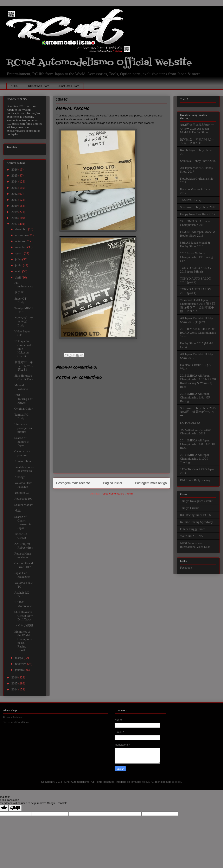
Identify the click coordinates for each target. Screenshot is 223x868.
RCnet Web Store (39, 86)
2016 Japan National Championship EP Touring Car (196, 257)
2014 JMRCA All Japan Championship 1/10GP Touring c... (195, 459)
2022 (15, 194)
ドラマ (19, 292)
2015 (15, 683)
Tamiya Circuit (189, 508)
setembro (21, 247)
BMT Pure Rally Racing (195, 480)
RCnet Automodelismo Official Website (99, 63)
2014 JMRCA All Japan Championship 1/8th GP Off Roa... (197, 444)
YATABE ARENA (192, 536)
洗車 (18, 511)
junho (19, 265)
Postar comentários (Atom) (117, 494)
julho (19, 259)
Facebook (186, 568)
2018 (15, 218)
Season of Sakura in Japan (22, 442)
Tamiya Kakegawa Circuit (196, 501)
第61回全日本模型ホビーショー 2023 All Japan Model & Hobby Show (197, 129)
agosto (20, 253)
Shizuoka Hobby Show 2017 (198, 207)
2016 (15, 677)
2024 (15, 181)
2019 (15, 212)
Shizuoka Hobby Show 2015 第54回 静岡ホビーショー (198, 412)
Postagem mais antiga (151, 483)
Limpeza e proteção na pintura (23, 428)
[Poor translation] (15, 808)
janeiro (20, 670)
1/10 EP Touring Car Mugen (24, 399)
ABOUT (15, 86)
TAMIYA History (191, 200)
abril (18, 277)
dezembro (22, 229)
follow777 (148, 782)
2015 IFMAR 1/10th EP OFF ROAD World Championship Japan (198, 333)
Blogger (177, 782)
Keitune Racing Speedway (196, 522)
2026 (15, 170)
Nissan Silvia (23, 461)
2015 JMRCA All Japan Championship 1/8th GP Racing (195, 397)
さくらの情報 (24, 626)
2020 (15, 206)
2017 (15, 224)
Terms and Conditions (16, 722)
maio (19, 271)
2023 (15, 188)
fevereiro (21, 664)
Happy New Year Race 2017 (198, 214)
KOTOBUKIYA (190, 423)
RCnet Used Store (68, 86)
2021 (15, 200)
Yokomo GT (22, 493)
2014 (15, 689)
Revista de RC (23, 499)
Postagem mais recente (73, 483)
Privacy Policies (12, 717)
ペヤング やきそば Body (24, 322)
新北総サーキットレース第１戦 (24, 366)
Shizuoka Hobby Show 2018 (198, 161)
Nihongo (20, 477)
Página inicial (113, 483)
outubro (20, 241)
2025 (15, 175)
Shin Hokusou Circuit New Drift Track (24, 616)
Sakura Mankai (24, 505)
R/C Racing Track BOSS (196, 515)
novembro (22, 235)
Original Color (24, 409)
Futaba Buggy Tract (192, 529)
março (19, 658)
